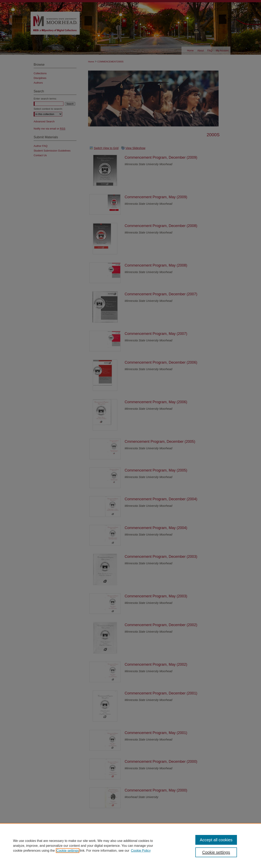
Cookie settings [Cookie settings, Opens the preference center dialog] (216, 852)
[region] (130, 846)
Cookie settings (68, 851)
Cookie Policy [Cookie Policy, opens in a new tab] (141, 851)
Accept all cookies (216, 840)
